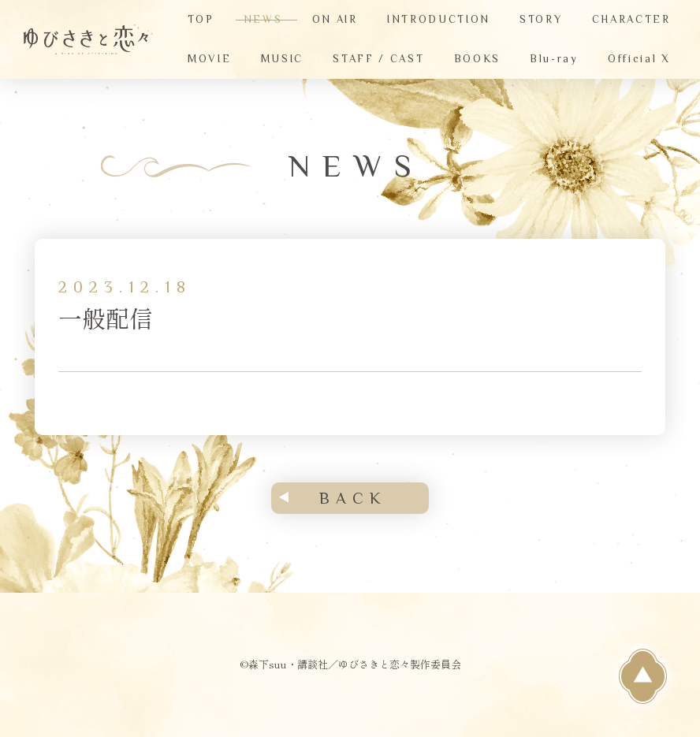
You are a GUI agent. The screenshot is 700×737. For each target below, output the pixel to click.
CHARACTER (631, 19)
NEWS (263, 19)
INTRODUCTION (439, 19)
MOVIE (209, 59)
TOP (201, 19)
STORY (541, 19)
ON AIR (335, 19)
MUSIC (282, 59)
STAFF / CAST (378, 59)
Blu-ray (554, 59)
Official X (639, 59)
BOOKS (477, 59)
